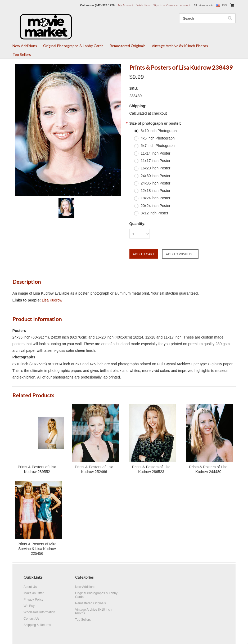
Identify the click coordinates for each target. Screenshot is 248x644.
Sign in (158, 5)
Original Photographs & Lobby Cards (73, 46)
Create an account (178, 5)
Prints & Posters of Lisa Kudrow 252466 (94, 469)
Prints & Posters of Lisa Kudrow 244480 (208, 469)
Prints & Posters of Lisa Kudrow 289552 (37, 469)
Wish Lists (143, 5)
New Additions (25, 46)
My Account (126, 5)
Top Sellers (22, 54)
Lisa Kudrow (52, 300)
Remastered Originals (128, 46)
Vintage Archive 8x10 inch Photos (180, 46)
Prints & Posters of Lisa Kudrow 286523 (151, 469)
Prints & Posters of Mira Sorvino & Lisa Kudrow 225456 (37, 549)
